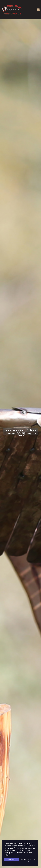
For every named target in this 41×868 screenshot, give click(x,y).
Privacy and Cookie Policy (28, 860)
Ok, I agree (12, 859)
